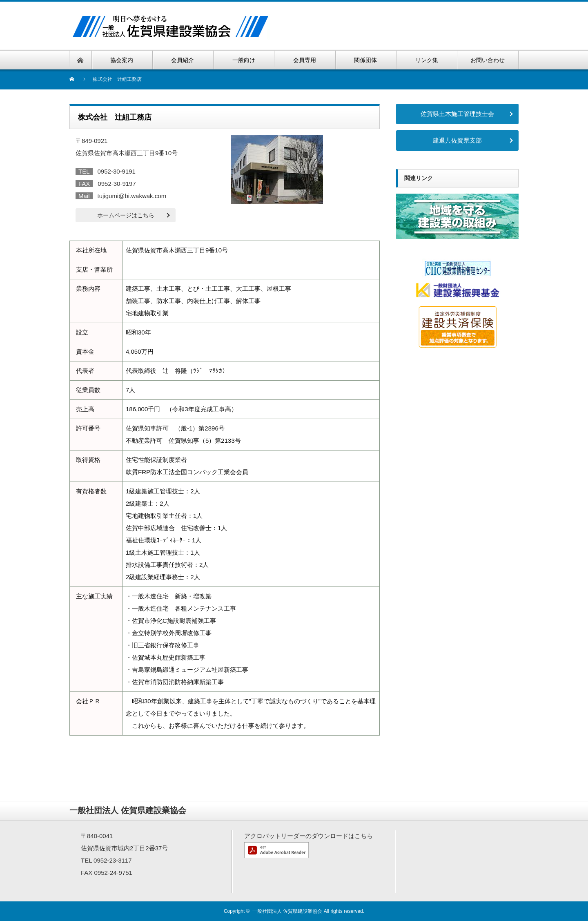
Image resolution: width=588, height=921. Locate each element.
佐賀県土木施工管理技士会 (457, 114)
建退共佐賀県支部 (457, 140)
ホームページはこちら (126, 215)
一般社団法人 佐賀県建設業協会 (287, 911)
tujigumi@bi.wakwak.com (132, 196)
